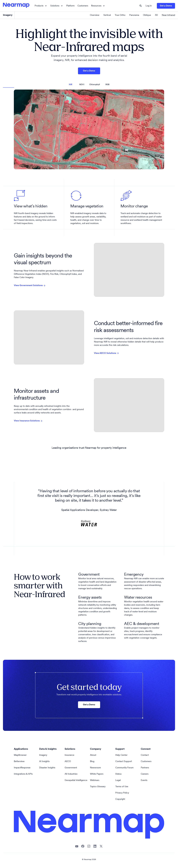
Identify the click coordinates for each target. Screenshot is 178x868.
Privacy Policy (122, 793)
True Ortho (120, 15)
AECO (68, 761)
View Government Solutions (30, 286)
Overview (95, 15)
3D (156, 15)
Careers (145, 774)
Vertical (107, 15)
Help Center (121, 755)
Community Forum (124, 768)
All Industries (71, 774)
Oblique (147, 15)
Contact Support (124, 761)
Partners (145, 768)
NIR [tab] (71, 85)
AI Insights (44, 761)
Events (144, 780)
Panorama (134, 15)
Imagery (43, 755)
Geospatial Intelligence (76, 780)
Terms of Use (122, 787)
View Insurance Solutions (28, 421)
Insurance (69, 755)
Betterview (19, 761)
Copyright (120, 799)
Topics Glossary (98, 787)
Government (71, 768)
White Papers (97, 774)
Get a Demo (166, 6)
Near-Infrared (168, 15)
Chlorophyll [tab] (95, 85)
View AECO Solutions (106, 353)
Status (118, 774)
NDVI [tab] (82, 85)
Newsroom (95, 768)
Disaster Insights (47, 768)
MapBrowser (20, 755)
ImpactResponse (22, 768)
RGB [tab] (107, 85)
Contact (145, 755)
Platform (70, 6)
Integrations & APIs (23, 774)
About (93, 755)
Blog (92, 761)
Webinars (95, 780)
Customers (83, 6)
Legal (118, 780)
